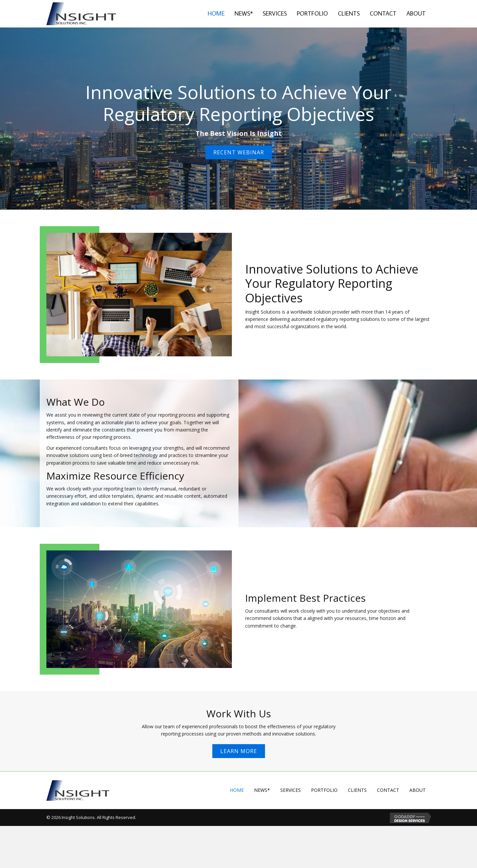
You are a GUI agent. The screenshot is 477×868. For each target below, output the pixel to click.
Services (291, 790)
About (418, 790)
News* (262, 790)
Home (237, 790)
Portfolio (324, 790)
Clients (357, 790)
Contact (388, 790)
